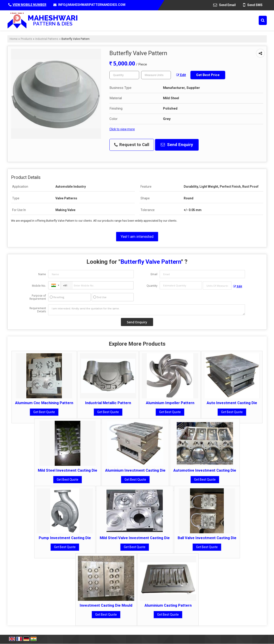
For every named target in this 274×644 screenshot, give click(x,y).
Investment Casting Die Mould (106, 605)
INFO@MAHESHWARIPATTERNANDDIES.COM (92, 5)
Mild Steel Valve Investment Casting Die (135, 538)
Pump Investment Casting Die (65, 538)
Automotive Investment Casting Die (205, 470)
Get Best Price (208, 75)
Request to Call (132, 145)
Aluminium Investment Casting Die (135, 470)
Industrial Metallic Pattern (108, 403)
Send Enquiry (177, 145)
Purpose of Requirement (38, 297)
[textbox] (156, 75)
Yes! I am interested (137, 236)
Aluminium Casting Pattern (168, 605)
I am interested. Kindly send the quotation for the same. (147, 310)
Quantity (152, 286)
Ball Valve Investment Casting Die (207, 538)
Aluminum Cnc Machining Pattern (44, 403)
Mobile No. (39, 286)
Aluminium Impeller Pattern (170, 403)
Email (154, 274)
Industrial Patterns (47, 39)
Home (14, 39)
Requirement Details (38, 310)
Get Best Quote (44, 412)
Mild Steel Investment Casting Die (68, 470)
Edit (181, 75)
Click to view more (122, 129)
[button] (29, 5)
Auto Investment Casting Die (232, 403)
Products (26, 39)
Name (42, 274)
